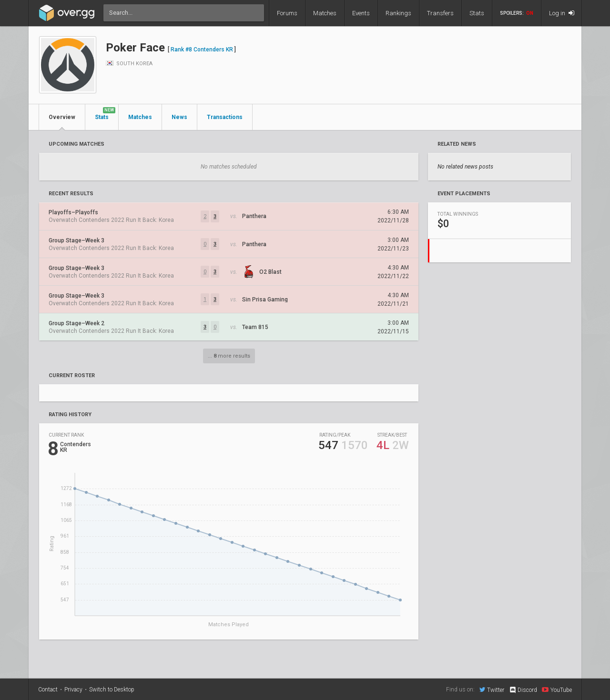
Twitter (492, 690)
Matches (325, 13)
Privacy (73, 690)
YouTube (557, 690)
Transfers (440, 13)
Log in (562, 13)
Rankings (398, 13)
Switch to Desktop (112, 690)
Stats (477, 13)
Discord (523, 690)
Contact (48, 690)
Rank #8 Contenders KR (202, 50)
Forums (287, 13)
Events (361, 13)
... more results (229, 356)
